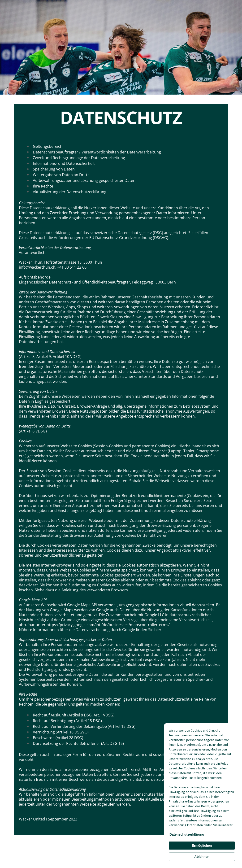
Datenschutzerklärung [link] (187, 834)
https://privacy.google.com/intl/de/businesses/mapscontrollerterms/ (108, 625)
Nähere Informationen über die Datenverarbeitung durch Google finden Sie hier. (91, 630)
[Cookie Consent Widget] (202, 794)
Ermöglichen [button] (202, 846)
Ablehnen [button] (202, 857)
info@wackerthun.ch (37, 267)
